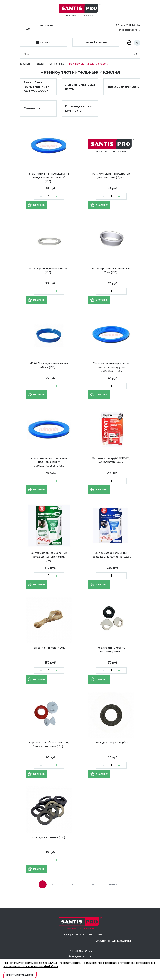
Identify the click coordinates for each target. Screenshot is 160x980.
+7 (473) (128, 25)
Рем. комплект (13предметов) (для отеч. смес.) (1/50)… (111, 175)
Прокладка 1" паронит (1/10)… (111, 742)
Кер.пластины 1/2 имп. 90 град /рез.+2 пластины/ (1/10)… (49, 744)
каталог (44, 42)
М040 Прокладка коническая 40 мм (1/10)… (49, 364)
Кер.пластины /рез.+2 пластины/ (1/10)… (111, 649)
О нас (27, 27)
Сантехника (57, 63)
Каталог (40, 63)
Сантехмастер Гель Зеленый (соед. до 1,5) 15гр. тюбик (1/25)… (49, 556)
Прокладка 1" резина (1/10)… (49, 837)
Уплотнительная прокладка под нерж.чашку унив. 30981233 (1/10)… (111, 366)
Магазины (47, 25)
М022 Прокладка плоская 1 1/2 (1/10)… (49, 270)
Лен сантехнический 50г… (49, 647)
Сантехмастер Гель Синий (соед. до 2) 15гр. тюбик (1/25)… (111, 554)
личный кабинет (96, 42)
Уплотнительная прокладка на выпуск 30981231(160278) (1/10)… (49, 177)
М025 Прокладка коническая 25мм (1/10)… (111, 270)
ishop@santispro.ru (129, 30)
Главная (25, 63)
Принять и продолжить (20, 975)
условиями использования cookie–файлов (31, 966)
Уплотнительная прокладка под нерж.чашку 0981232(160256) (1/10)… (49, 461)
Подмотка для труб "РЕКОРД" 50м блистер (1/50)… (111, 459)
